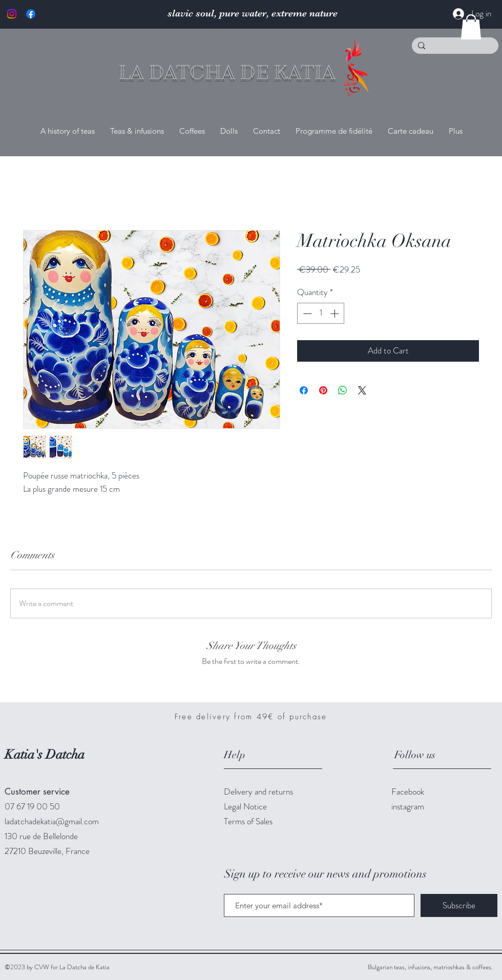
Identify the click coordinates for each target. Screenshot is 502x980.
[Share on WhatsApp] (343, 390)
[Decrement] (306, 314)
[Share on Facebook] (304, 390)
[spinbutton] (321, 314)
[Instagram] (12, 14)
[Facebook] (31, 14)
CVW (43, 967)
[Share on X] (362, 390)
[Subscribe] (459, 905)
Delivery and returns (258, 791)
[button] (471, 27)
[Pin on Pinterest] (323, 390)
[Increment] (336, 314)
